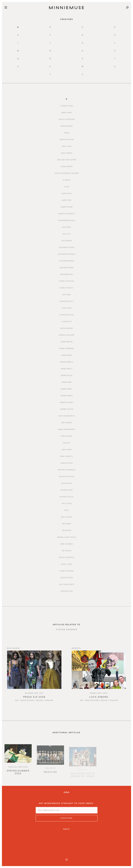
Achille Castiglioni (67, 119)
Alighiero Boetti (67, 301)
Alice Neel (67, 294)
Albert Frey (66, 200)
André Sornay (66, 389)
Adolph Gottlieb (67, 139)
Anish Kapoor (66, 436)
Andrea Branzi (67, 396)
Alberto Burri (66, 207)
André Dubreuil (66, 362)
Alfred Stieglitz (66, 288)
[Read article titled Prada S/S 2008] (34, 673)
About (66, 829)
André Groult (66, 369)
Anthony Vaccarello (67, 470)
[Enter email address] (67, 813)
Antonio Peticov (66, 497)
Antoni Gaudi (66, 483)
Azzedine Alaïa (67, 591)
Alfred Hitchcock (66, 281)
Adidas (66, 133)
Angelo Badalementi (66, 429)
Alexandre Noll (67, 274)
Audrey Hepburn (66, 571)
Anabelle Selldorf (66, 335)
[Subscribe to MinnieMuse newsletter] (67, 821)
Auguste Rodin (67, 578)
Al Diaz (67, 187)
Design (40, 703)
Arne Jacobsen (67, 544)
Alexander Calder (66, 247)
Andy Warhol (66, 423)
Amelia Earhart (66, 328)
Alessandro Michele (67, 220)
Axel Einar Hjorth (67, 584)
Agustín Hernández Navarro (67, 173)
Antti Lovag (67, 503)
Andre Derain (67, 355)
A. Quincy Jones (66, 106)
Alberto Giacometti (67, 214)
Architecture (27, 703)
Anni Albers (67, 449)
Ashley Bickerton (66, 557)
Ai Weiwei (67, 180)
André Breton (67, 342)
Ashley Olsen (67, 564)
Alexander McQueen (66, 254)
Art (17, 703)
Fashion (49, 703)
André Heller (67, 375)
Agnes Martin (67, 166)
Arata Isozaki (66, 517)
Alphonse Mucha (66, 315)
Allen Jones (67, 308)
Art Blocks (67, 551)
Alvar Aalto (67, 321)
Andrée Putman (67, 409)
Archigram (66, 524)
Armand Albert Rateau (67, 537)
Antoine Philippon (66, 476)
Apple (66, 510)
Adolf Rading (67, 153)
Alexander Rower (67, 261)
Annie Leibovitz (66, 456)
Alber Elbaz (66, 193)
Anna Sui (66, 443)
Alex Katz (66, 234)
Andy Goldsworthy (67, 416)
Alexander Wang (66, 268)
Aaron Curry (66, 112)
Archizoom (67, 530)
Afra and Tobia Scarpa (66, 160)
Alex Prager (66, 241)
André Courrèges (66, 348)
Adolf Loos (66, 146)
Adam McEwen (66, 126)
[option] (18, 765)
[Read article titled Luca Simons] (99, 673)
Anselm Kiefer (67, 463)
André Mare (67, 382)
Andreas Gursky (67, 402)
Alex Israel (67, 227)
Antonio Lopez (67, 490)
